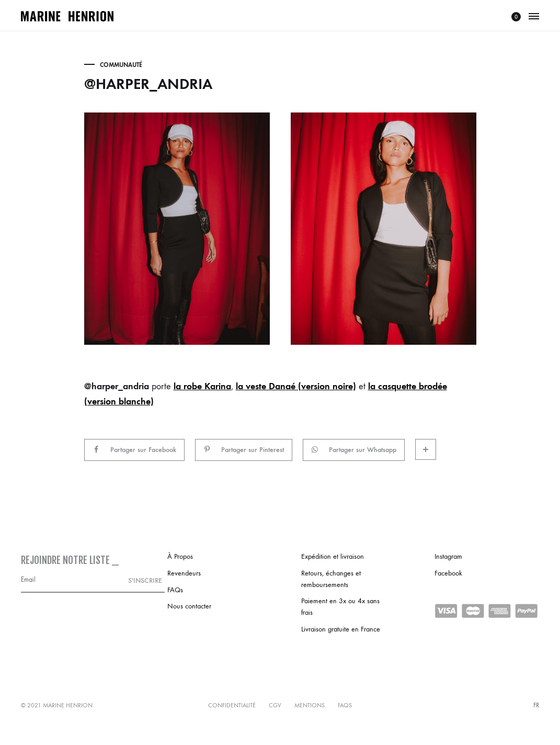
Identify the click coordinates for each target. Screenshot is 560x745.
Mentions (310, 705)
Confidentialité (232, 705)
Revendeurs (184, 573)
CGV (275, 705)
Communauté (121, 65)
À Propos (180, 556)
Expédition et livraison (333, 556)
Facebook (448, 573)
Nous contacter (189, 606)
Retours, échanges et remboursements (331, 579)
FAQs (175, 590)
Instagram (448, 556)
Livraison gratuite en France (341, 629)
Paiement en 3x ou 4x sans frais (340, 607)
